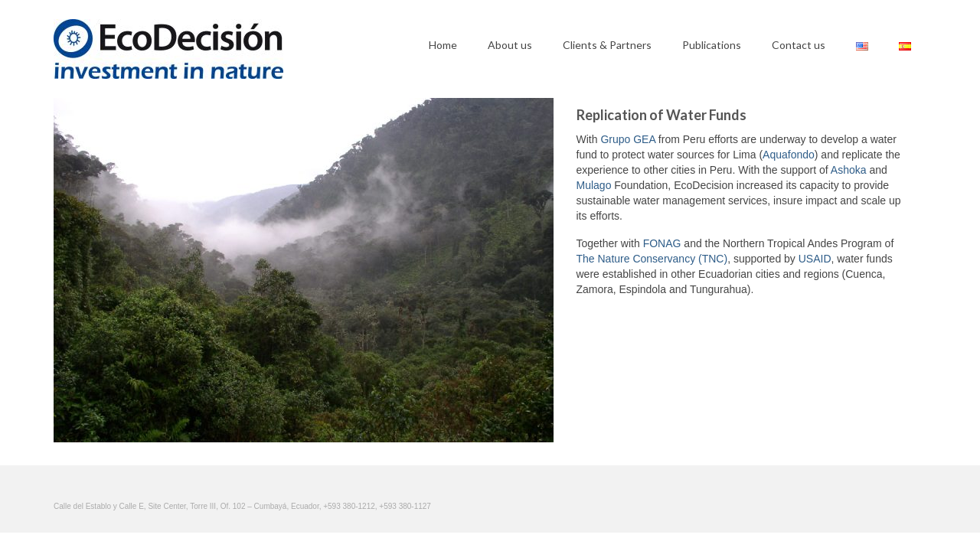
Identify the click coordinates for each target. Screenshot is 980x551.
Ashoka (849, 170)
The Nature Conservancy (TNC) (652, 259)
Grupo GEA (628, 139)
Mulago (594, 185)
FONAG (662, 243)
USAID (815, 259)
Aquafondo (789, 155)
